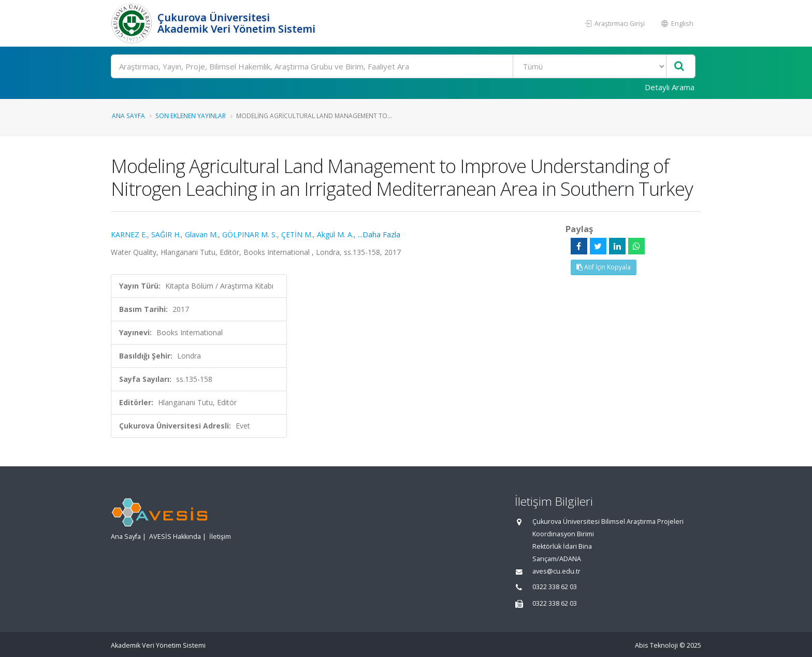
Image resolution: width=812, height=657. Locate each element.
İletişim (220, 537)
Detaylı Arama (670, 87)
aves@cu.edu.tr (556, 571)
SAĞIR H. (166, 234)
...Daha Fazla (379, 234)
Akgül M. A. (335, 234)
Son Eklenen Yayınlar (191, 116)
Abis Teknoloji (656, 645)
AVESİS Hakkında (175, 537)
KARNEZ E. (129, 234)
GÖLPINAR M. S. (250, 234)
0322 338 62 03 (555, 587)
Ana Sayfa (128, 116)
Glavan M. (201, 234)
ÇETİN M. (297, 234)
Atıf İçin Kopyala (604, 267)
